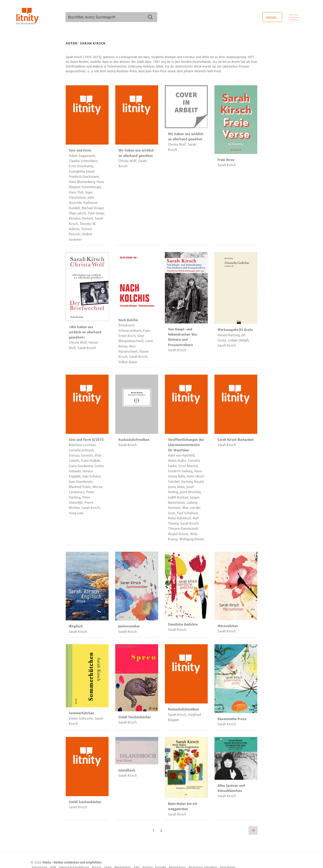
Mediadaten (123, 857)
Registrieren (177, 857)
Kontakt (161, 857)
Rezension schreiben (203, 857)
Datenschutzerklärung (74, 857)
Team (108, 857)
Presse (97, 857)
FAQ (137, 857)
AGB (53, 857)
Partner (147, 857)
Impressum (39, 857)
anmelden (274, 17)
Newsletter (228, 857)
